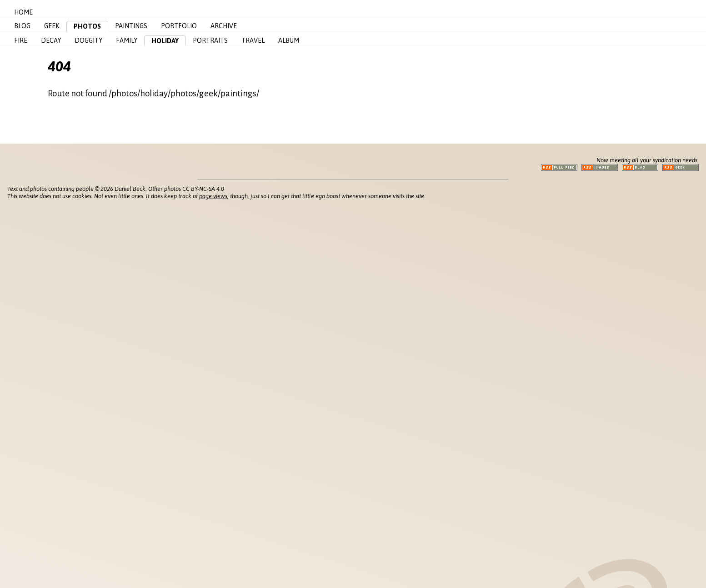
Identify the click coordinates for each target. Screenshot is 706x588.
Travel (253, 40)
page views (213, 196)
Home (23, 12)
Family (127, 40)
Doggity (88, 40)
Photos (87, 26)
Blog (22, 26)
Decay (51, 40)
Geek (52, 26)
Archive (224, 26)
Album (289, 40)
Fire (21, 40)
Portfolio (179, 26)
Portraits (210, 40)
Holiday (165, 41)
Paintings (131, 26)
